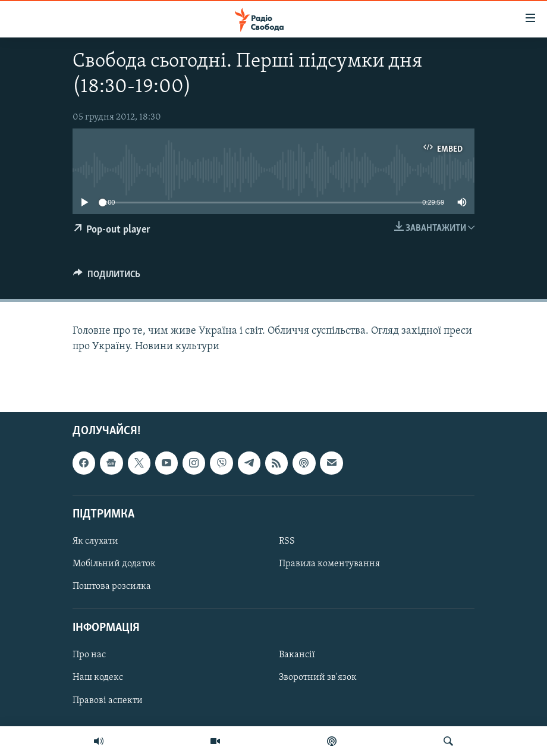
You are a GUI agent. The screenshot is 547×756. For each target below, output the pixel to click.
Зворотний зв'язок (318, 677)
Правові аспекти (108, 700)
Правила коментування (329, 564)
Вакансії (297, 655)
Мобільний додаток (114, 564)
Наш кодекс (98, 677)
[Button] (107, 277)
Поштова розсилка (112, 586)
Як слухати (95, 541)
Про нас (89, 655)
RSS (287, 541)
